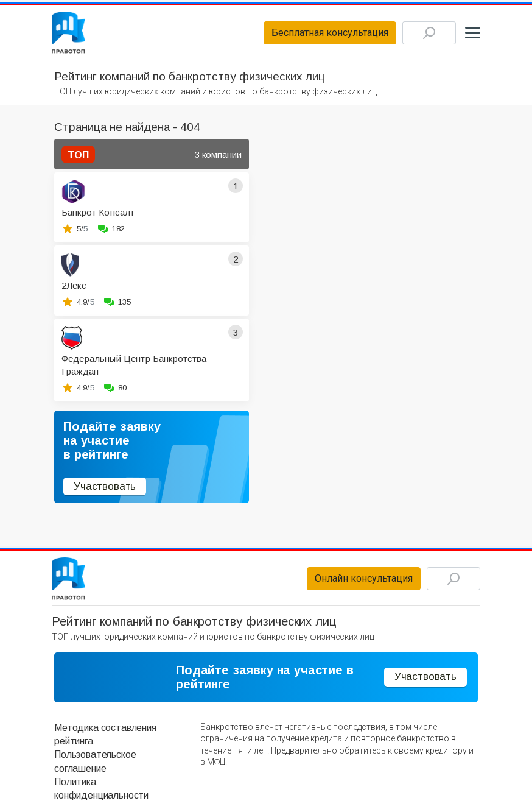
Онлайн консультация (364, 578)
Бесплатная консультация (330, 33)
